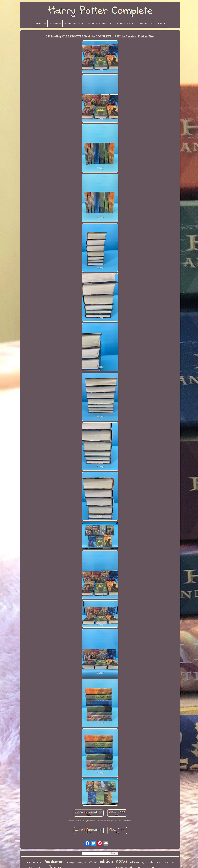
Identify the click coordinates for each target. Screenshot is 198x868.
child (160, 862)
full (28, 862)
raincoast (170, 862)
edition (106, 861)
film (152, 862)
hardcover (54, 861)
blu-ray (70, 862)
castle (93, 862)
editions (135, 862)
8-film (144, 863)
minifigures (82, 863)
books (122, 861)
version (37, 862)
